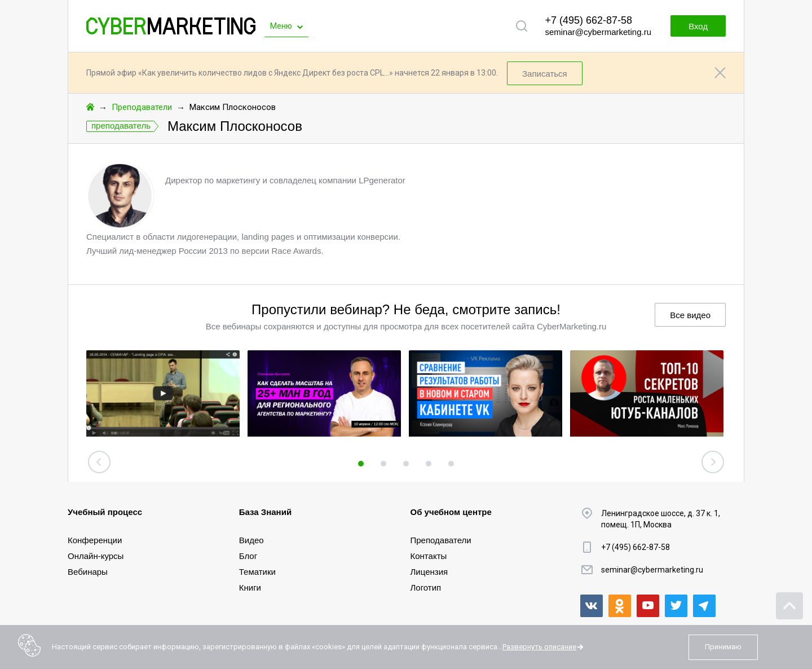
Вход (698, 26)
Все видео (690, 315)
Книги (250, 587)
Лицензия (429, 572)
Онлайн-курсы (96, 556)
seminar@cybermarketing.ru (598, 32)
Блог (248, 556)
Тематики (257, 572)
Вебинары (88, 572)
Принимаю (723, 647)
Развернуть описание (539, 647)
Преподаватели (142, 107)
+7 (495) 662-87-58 (588, 20)
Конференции (95, 540)
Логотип (426, 587)
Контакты (429, 556)
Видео (251, 540)
